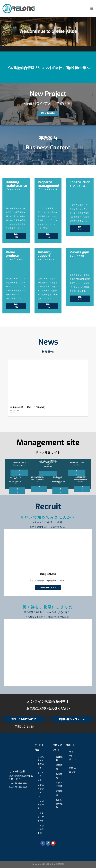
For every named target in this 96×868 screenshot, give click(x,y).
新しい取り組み (59, 804)
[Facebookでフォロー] (43, 843)
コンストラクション (41, 788)
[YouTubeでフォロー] (53, 843)
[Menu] (92, 9)
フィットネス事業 (41, 829)
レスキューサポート (41, 817)
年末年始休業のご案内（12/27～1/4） (28, 407)
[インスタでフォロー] (48, 843)
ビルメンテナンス (41, 776)
